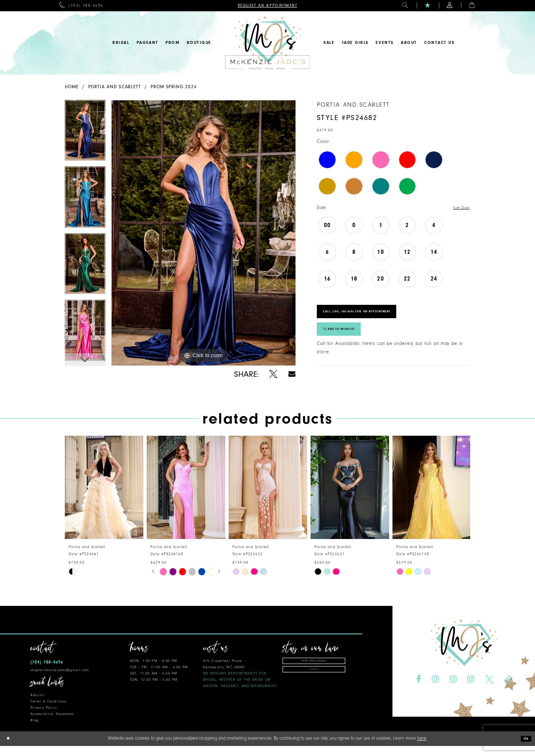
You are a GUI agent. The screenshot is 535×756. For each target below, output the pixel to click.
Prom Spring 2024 (174, 87)
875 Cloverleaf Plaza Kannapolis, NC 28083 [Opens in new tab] (240, 683)
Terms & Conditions (48, 711)
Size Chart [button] (458, 208)
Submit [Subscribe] (314, 684)
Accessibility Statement (52, 724)
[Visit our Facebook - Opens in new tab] (419, 690)
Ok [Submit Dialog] (525, 749)
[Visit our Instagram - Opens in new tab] (435, 690)
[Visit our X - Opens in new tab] (489, 690)
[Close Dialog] (10, 749)
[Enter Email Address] (314, 672)
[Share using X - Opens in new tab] (273, 374)
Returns (37, 705)
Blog (35, 730)
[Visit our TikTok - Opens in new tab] (508, 690)
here (422, 748)
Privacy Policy (44, 718)
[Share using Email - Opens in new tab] (292, 374)
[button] (405, 6)
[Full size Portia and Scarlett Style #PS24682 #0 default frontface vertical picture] (204, 233)
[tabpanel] (85, 133)
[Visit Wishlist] (428, 6)
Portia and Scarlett (115, 87)
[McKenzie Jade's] (267, 43)
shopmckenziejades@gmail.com (60, 680)
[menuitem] (81, 6)
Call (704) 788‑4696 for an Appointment (375, 317)
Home (72, 87)
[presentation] (104, 497)
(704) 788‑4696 (47, 672)
